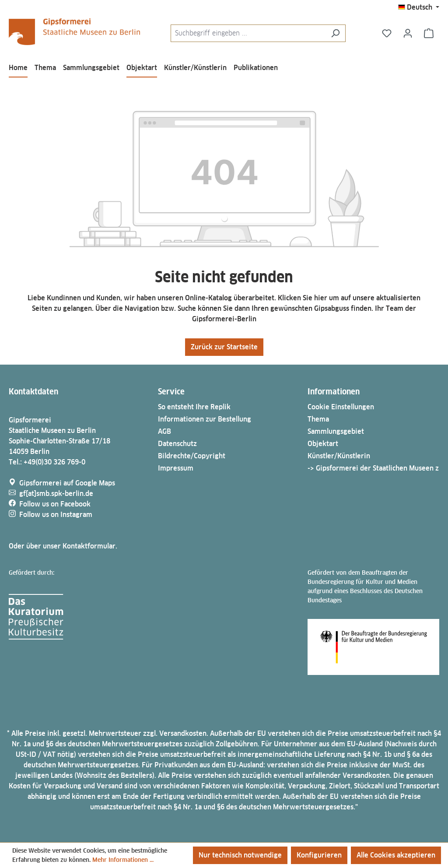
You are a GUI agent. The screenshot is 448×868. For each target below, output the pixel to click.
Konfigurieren (319, 855)
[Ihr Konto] (408, 33)
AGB (164, 431)
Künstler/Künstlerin (339, 456)
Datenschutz (177, 444)
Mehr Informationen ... (123, 860)
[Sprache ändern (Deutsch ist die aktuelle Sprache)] (419, 7)
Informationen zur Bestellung (205, 419)
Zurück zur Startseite (224, 347)
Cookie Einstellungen (341, 407)
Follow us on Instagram (56, 515)
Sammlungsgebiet (336, 431)
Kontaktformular (89, 546)
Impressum (176, 468)
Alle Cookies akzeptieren (396, 855)
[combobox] (248, 33)
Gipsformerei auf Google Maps (67, 483)
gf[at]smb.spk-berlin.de (56, 494)
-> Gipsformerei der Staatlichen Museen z (373, 468)
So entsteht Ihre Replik (194, 407)
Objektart (323, 444)
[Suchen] (335, 33)
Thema (318, 419)
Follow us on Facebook (55, 504)
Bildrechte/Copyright (192, 456)
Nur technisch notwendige (240, 855)
